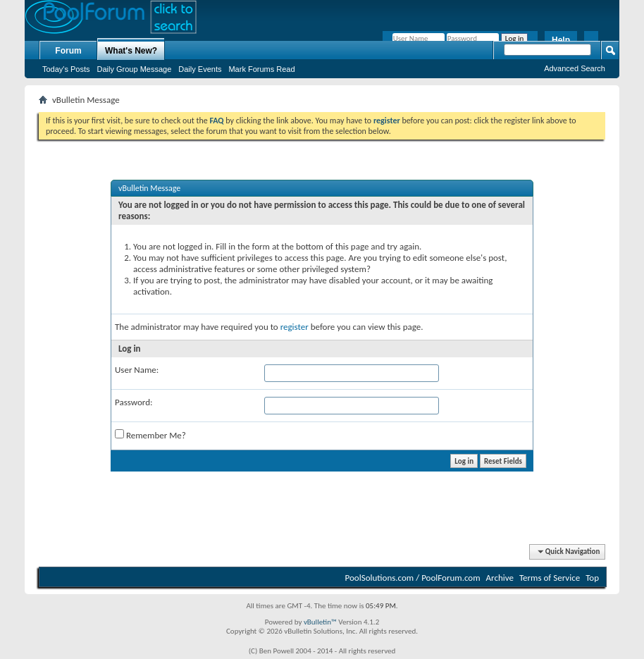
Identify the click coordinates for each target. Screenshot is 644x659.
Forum (68, 51)
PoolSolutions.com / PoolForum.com (413, 578)
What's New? (131, 51)
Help (561, 40)
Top (592, 578)
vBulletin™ (320, 622)
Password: (134, 402)
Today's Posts (66, 69)
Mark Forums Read (261, 69)
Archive (500, 578)
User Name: (137, 370)
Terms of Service (550, 578)
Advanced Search (575, 68)
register (295, 327)
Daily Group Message (135, 69)
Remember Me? (150, 435)
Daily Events (200, 69)
